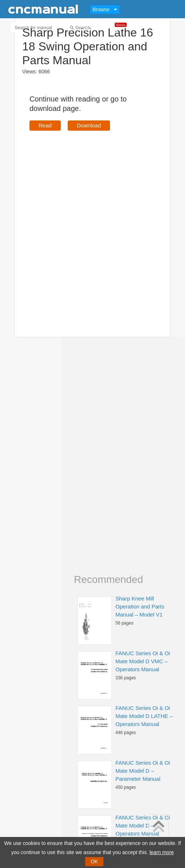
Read (45, 125)
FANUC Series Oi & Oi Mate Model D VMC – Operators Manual (143, 661)
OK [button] (94, 861)
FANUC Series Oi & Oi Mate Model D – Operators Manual (143, 825)
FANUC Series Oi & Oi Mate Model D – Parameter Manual (143, 771)
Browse (101, 9)
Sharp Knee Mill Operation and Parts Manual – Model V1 (140, 606)
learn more (162, 852)
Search (83, 28)
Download (89, 125)
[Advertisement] (85, 223)
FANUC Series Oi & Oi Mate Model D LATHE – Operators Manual (144, 716)
